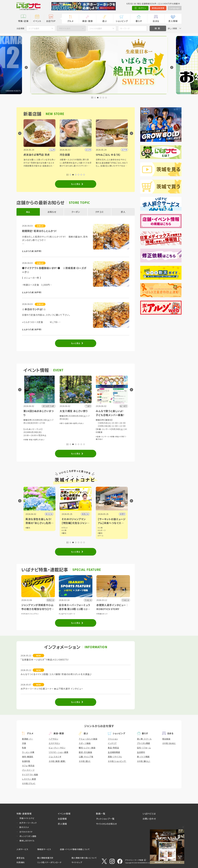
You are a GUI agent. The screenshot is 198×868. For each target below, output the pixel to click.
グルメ (70, 21)
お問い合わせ (149, 819)
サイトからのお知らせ (106, 824)
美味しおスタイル (27, 841)
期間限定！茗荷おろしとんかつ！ (39, 231)
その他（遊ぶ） (85, 761)
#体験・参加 (64, 440)
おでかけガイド (26, 832)
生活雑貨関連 (114, 752)
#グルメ (101, 528)
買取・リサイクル (115, 757)
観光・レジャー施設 (87, 748)
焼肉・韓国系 (28, 757)
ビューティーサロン (57, 748)
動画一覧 (101, 814)
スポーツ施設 (85, 743)
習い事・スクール (144, 739)
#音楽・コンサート (30, 427)
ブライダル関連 (144, 743)
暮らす (139, 21)
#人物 (100, 530)
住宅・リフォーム (144, 748)
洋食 (24, 743)
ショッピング (122, 21)
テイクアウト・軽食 (30, 775)
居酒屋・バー (28, 739)
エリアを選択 (34, 28)
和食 (24, 748)
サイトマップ (77, 862)
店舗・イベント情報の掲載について (75, 849)
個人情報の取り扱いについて (84, 858)
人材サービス (22, 849)
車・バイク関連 (143, 757)
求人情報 (173, 21)
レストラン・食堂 (29, 779)
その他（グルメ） (29, 783)
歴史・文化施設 (85, 752)
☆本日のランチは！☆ (34, 309)
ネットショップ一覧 (105, 819)
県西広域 (121, 514)
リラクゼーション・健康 (59, 752)
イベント (37, 21)
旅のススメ (24, 827)
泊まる (156, 21)
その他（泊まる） (169, 743)
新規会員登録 (158, 8)
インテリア (112, 743)
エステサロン (54, 743)
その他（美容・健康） (57, 761)
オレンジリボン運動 (28, 836)
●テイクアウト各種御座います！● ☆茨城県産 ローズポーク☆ (54, 270)
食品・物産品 (113, 748)
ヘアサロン (53, 739)
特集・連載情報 (24, 814)
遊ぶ (105, 21)
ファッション (113, 739)
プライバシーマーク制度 (134, 860)
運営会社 (21, 858)
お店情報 (62, 819)
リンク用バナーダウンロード (49, 862)
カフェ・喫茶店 (28, 766)
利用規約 (21, 862)
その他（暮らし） (144, 761)
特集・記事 (23, 21)
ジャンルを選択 (96, 28)
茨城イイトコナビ (27, 818)
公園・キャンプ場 (86, 757)
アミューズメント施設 (88, 739)
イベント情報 (64, 814)
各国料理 (26, 761)
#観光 (28, 528)
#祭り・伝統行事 (102, 423)
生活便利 (141, 752)
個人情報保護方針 (45, 858)
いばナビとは (149, 814)
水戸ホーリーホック (28, 823)
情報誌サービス (44, 849)
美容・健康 (87, 21)
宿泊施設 (166, 739)
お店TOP (51, 21)
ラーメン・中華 (28, 752)
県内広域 (49, 514)
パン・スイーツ (28, 770)
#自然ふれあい (75, 440)
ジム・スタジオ (55, 757)
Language (175, 8)
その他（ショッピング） (117, 761)
